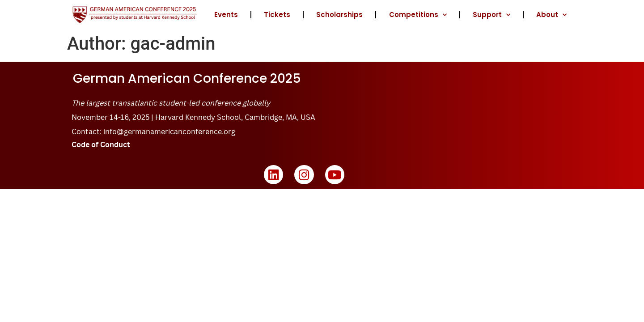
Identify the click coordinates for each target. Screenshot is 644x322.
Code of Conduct (101, 144)
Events (226, 15)
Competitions (418, 15)
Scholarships (339, 15)
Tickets (277, 15)
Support (491, 15)
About (551, 15)
